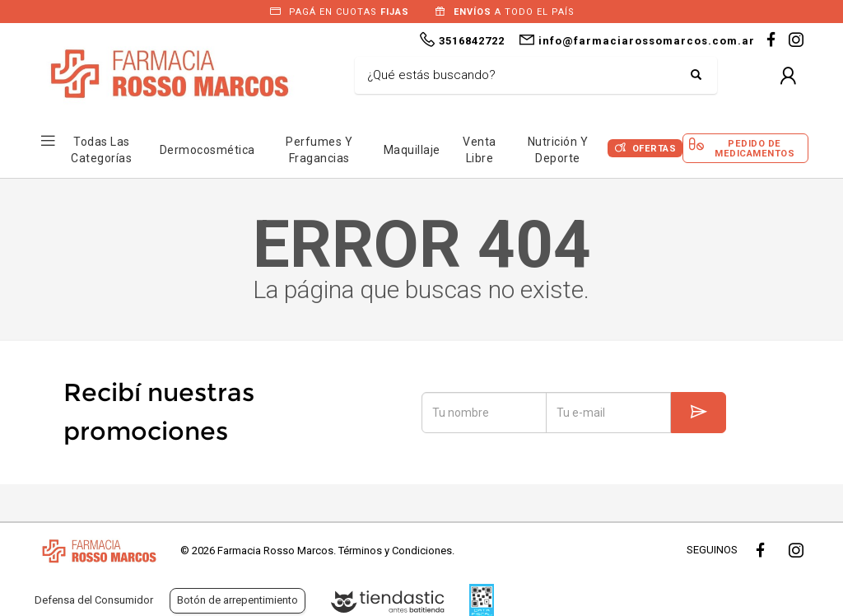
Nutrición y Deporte (558, 150)
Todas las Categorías (101, 150)
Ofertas (654, 149)
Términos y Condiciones (395, 551)
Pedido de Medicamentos (755, 148)
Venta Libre (480, 150)
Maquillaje (412, 150)
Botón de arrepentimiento (238, 600)
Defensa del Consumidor (94, 600)
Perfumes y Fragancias (319, 150)
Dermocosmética (207, 150)
